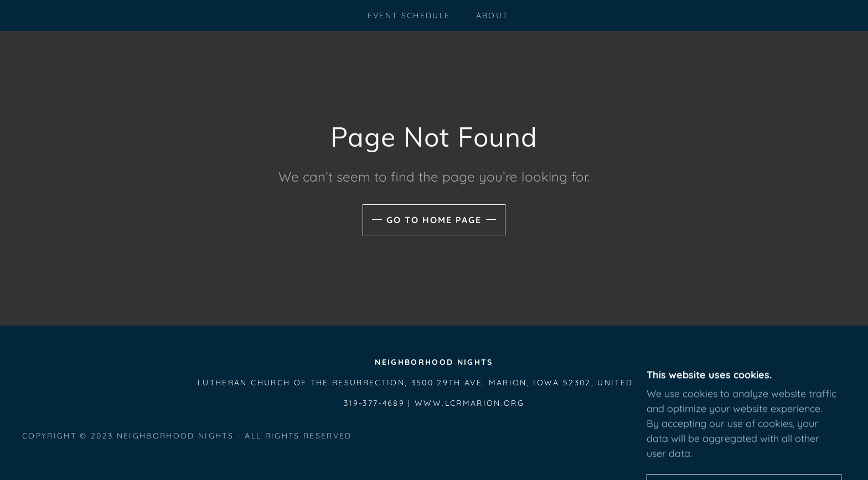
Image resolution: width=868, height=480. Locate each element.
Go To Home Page (434, 220)
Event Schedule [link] (409, 16)
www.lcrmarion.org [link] (469, 403)
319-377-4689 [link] (374, 403)
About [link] (492, 16)
